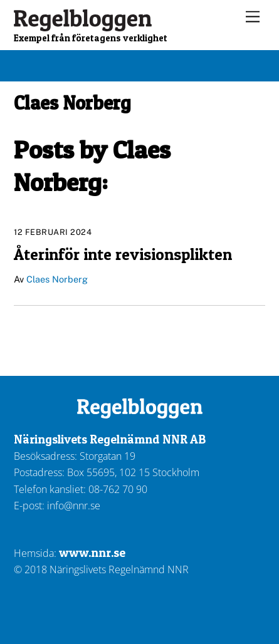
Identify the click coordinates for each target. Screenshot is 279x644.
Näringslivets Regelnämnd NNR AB (110, 439)
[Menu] (253, 17)
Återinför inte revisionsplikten (123, 254)
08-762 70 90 (118, 489)
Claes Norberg (57, 279)
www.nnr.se (92, 553)
